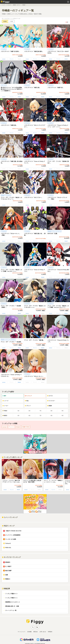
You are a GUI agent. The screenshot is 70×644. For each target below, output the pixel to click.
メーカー (5, 406)
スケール (59, 231)
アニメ (54, 231)
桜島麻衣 (8, 562)
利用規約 (50, 632)
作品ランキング (8, 526)
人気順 (11, 21)
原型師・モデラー (17, 5)
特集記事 (6, 589)
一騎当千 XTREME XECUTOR (13, 531)
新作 (4, 396)
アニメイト (12, 59)
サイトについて (22, 632)
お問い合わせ (43, 632)
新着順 (5, 21)
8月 (52, 411)
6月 (30, 411)
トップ (3, 5)
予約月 (5, 411)
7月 (40, 411)
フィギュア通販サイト (11, 594)
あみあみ (4, 59)
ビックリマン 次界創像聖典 (13, 535)
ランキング (28, 396)
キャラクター (51, 401)
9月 (63, 411)
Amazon (66, 59)
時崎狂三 (8, 579)
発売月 (5, 415)
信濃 (6, 575)
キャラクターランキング (11, 557)
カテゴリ (50, 396)
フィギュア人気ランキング (12, 457)
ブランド (28, 406)
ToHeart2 (8, 543)
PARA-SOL (8, 548)
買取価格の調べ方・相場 (12, 606)
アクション (4, 85)
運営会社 (36, 632)
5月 (18, 411)
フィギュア (9, 5)
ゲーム (7, 340)
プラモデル (4, 49)
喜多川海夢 (8, 571)
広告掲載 (29, 632)
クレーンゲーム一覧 (11, 610)
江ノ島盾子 (8, 566)
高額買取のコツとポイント (13, 602)
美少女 (3, 195)
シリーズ (5, 401)
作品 (27, 401)
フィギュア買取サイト (11, 598)
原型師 (49, 406)
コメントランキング (10, 517)
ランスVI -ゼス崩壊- (11, 539)
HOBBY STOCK (26, 427)
